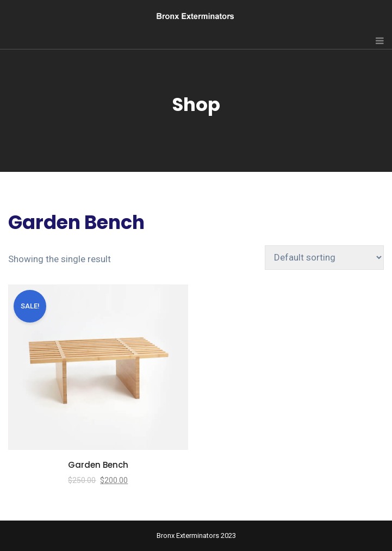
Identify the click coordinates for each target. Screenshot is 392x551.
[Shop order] (324, 258)
